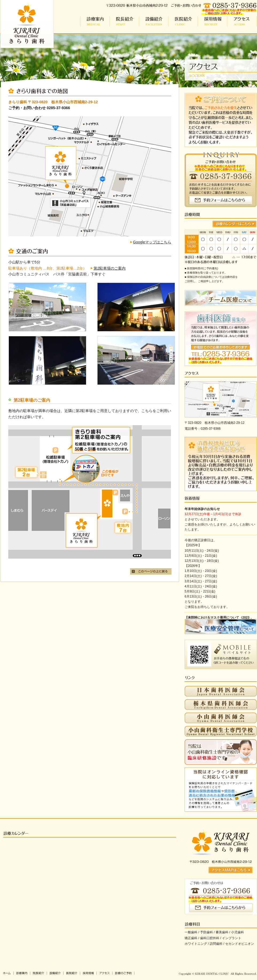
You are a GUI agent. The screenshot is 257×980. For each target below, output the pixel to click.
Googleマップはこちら (152, 242)
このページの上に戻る (151, 571)
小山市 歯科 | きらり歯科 (27, 24)
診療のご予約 (123, 973)
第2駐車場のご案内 (110, 268)
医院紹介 (183, 21)
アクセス (242, 21)
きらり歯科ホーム (7, 973)
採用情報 (213, 21)
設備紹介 (154, 21)
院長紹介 (124, 21)
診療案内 (95, 21)
